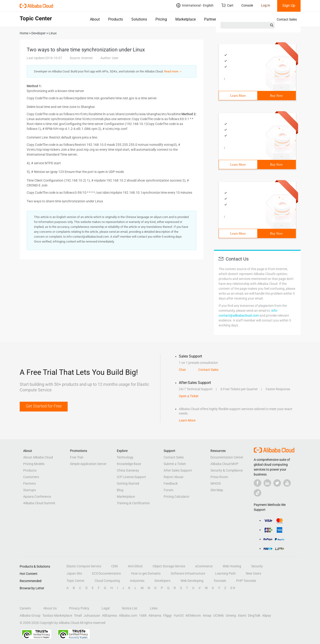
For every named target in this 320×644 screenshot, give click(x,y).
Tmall (78, 615)
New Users (254, 573)
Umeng (231, 615)
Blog (120, 490)
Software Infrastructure (188, 573)
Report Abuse (173, 477)
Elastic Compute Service (84, 566)
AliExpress (110, 615)
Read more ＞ (173, 71)
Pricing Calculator (177, 497)
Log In (266, 5)
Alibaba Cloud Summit (39, 503)
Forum (168, 490)
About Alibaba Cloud (38, 457)
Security (257, 566)
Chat (182, 370)
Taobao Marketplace (57, 615)
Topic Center (75, 581)
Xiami (242, 615)
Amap (207, 615)
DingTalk (254, 615)
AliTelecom (193, 615)
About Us (50, 608)
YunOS (179, 615)
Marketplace (186, 19)
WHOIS (216, 483)
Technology (125, 457)
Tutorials (220, 581)
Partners (211, 19)
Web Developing (192, 581)
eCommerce (204, 566)
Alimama (155, 615)
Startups (29, 490)
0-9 (233, 588)
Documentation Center (227, 457)
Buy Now (276, 96)
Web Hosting (232, 566)
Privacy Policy (79, 608)
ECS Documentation (107, 573)
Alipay (267, 615)
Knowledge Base (129, 464)
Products (116, 19)
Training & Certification (133, 503)
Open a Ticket (189, 396)
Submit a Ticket (175, 464)
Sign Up (289, 5)
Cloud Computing (107, 581)
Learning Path (225, 573)
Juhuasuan (92, 615)
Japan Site (74, 573)
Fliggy (167, 615)
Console (247, 5)
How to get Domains (146, 573)
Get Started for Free (44, 406)
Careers (25, 608)
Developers (162, 581)
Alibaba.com (128, 615)
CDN (114, 566)
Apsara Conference (37, 497)
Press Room (219, 477)
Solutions (139, 19)
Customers (31, 477)
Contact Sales (287, 19)
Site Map (217, 490)
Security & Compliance (227, 470)
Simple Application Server (88, 464)
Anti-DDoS (135, 566)
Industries (137, 581)
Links (154, 608)
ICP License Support (131, 477)
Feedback (171, 483)
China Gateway (128, 470)
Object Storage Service (169, 566)
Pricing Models (34, 464)
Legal (106, 608)
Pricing (161, 19)
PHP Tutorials (246, 581)
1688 (143, 615)
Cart (227, 5)
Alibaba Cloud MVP (224, 464)
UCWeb (219, 615)
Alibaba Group (30, 615)
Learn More (238, 96)
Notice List (130, 608)
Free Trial (77, 457)
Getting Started (128, 483)
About (95, 19)
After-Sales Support (178, 470)
